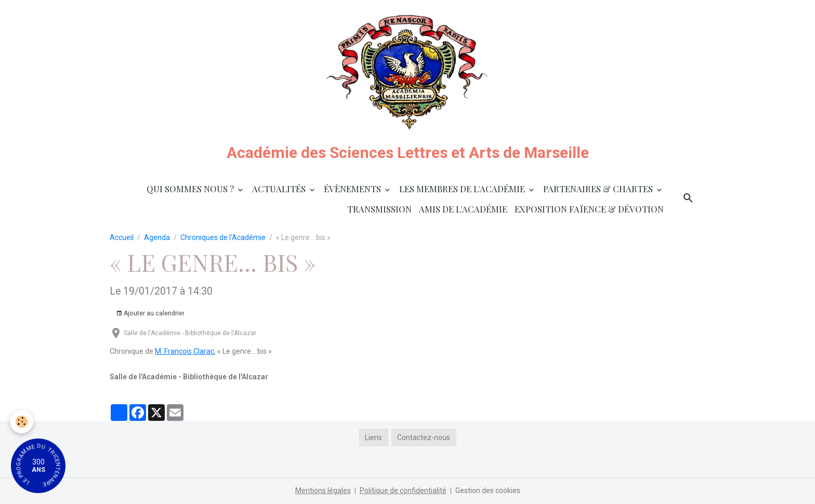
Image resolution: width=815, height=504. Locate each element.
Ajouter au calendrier (150, 314)
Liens (373, 437)
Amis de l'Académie (463, 209)
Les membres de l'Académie (463, 189)
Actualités (280, 189)
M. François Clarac (185, 351)
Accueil (122, 237)
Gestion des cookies (488, 490)
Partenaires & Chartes (599, 189)
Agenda (157, 237)
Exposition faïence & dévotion (589, 209)
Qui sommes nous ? (191, 189)
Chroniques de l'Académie (223, 237)
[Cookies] (22, 422)
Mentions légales (323, 490)
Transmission (379, 209)
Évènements (353, 189)
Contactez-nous (424, 437)
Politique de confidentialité (403, 490)
